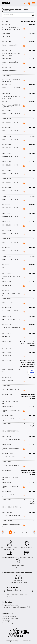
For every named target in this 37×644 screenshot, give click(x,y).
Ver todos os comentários (18, 582)
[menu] (34, 3)
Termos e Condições (9, 617)
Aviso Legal (6, 621)
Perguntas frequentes (10, 605)
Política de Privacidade (10, 619)
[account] (25, 3)
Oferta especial (31, 372)
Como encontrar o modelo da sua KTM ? (16, 607)
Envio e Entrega (8, 623)
